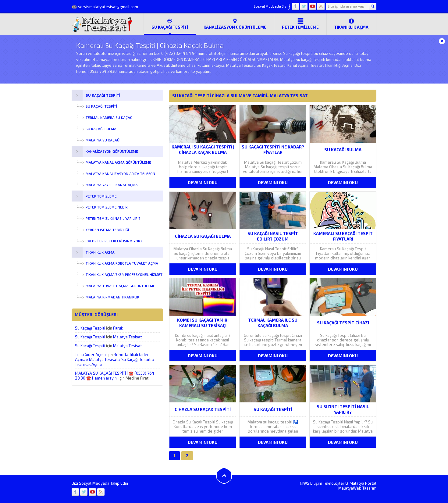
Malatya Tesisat (127, 337)
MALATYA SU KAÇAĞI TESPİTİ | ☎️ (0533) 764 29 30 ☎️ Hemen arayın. (115, 376)
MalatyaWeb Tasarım (357, 488)
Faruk (118, 328)
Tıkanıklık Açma (351, 24)
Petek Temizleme (300, 24)
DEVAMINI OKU (203, 182)
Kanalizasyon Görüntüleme (235, 24)
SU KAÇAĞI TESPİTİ (170, 24)
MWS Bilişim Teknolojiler (322, 483)
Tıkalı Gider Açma (90, 355)
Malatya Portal (363, 483)
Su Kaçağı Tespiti (90, 328)
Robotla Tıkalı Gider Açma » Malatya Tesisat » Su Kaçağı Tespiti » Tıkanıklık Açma (115, 359)
